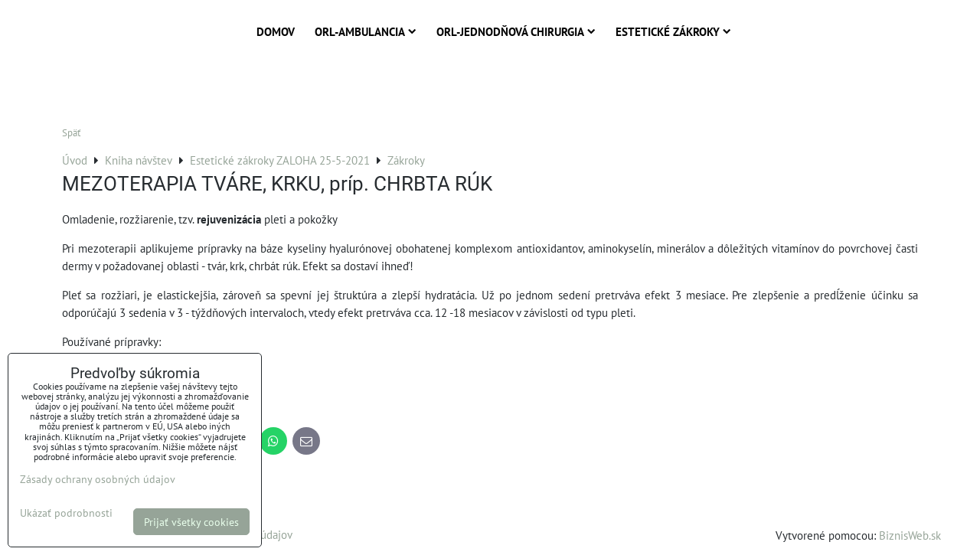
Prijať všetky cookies (191, 522)
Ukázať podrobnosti (66, 513)
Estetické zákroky (673, 31)
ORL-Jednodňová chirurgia (516, 31)
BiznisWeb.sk (910, 535)
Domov (276, 31)
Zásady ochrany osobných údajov (98, 479)
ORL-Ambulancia (366, 31)
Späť (71, 133)
